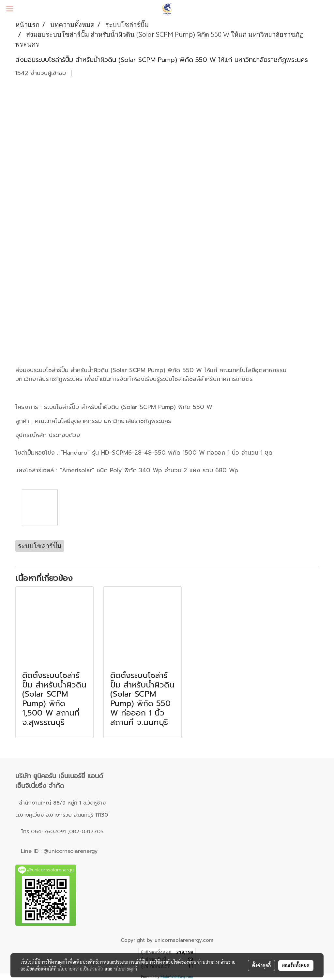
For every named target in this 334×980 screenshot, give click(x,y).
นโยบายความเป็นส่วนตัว (80, 969)
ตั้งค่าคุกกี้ (261, 965)
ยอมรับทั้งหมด (296, 965)
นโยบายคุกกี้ (126, 969)
